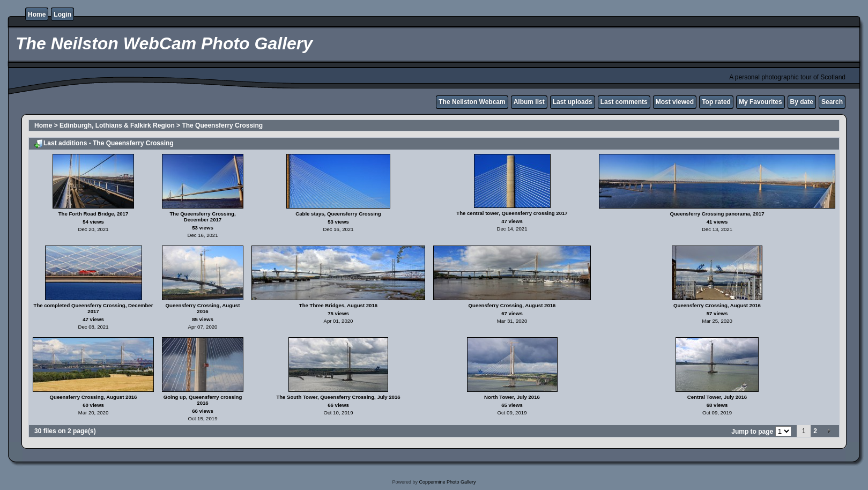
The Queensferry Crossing (222, 125)
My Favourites (761, 102)
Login (62, 14)
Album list (529, 102)
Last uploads (573, 102)
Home (37, 14)
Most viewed (675, 102)
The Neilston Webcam (472, 102)
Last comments (624, 102)
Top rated (716, 102)
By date (802, 102)
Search (832, 102)
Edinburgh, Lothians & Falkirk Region (117, 125)
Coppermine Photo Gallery (447, 482)
